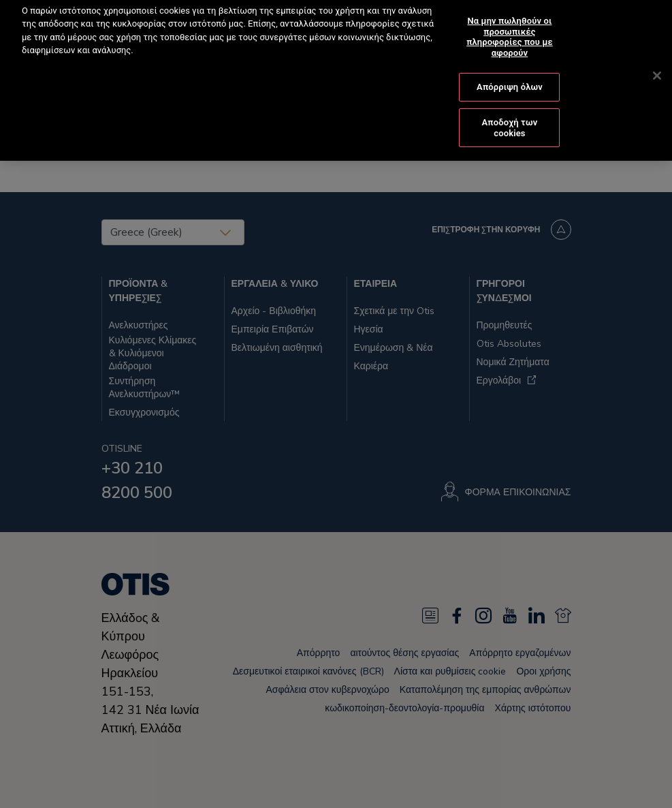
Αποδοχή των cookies (510, 116)
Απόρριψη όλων (510, 75)
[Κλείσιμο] (657, 64)
